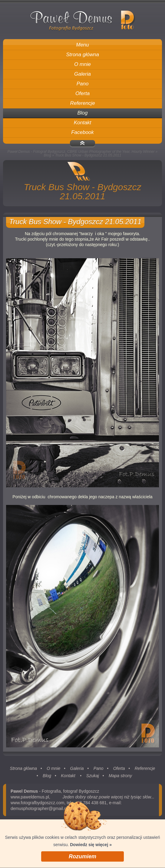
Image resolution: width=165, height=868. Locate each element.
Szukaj (93, 778)
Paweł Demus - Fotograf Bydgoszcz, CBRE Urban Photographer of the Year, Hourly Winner (81, 152)
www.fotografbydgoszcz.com (37, 805)
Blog (48, 155)
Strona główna (24, 770)
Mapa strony (120, 778)
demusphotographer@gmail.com (41, 811)
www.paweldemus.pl (30, 799)
